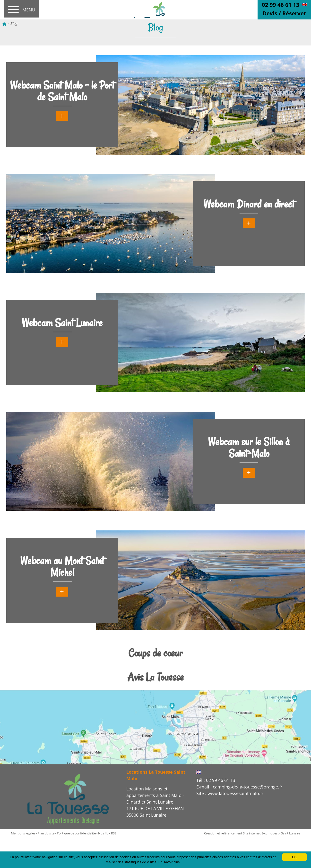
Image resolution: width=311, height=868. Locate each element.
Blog (14, 23)
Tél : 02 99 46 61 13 (216, 780)
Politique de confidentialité (76, 833)
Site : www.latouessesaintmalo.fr (230, 793)
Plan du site (46, 833)
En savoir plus (169, 862)
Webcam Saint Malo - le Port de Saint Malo (62, 91)
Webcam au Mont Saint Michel (62, 566)
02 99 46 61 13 (281, 5)
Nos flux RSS (107, 833)
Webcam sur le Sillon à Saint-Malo (249, 447)
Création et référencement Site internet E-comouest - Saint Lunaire (252, 833)
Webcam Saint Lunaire (62, 323)
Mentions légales (23, 833)
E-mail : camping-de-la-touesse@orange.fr (239, 787)
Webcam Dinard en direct (249, 204)
